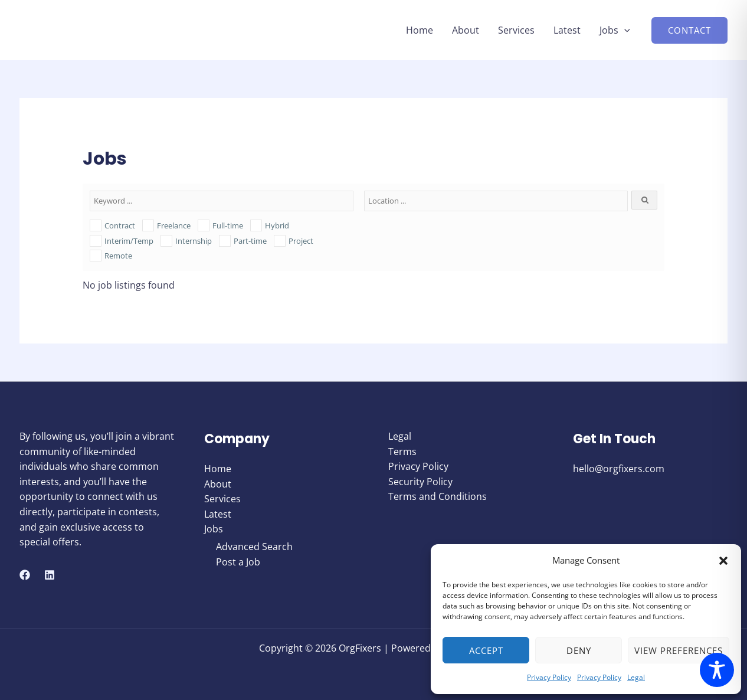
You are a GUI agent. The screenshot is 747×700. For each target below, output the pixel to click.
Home (420, 30)
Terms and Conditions (438, 496)
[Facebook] (25, 575)
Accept (486, 650)
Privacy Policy (549, 677)
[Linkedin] (50, 575)
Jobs (615, 30)
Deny (579, 650)
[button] (723, 561)
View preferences (679, 650)
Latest (567, 30)
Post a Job (238, 562)
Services (516, 30)
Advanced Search (254, 547)
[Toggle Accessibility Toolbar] (717, 670)
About (466, 30)
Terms (402, 452)
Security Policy (420, 482)
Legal (636, 677)
